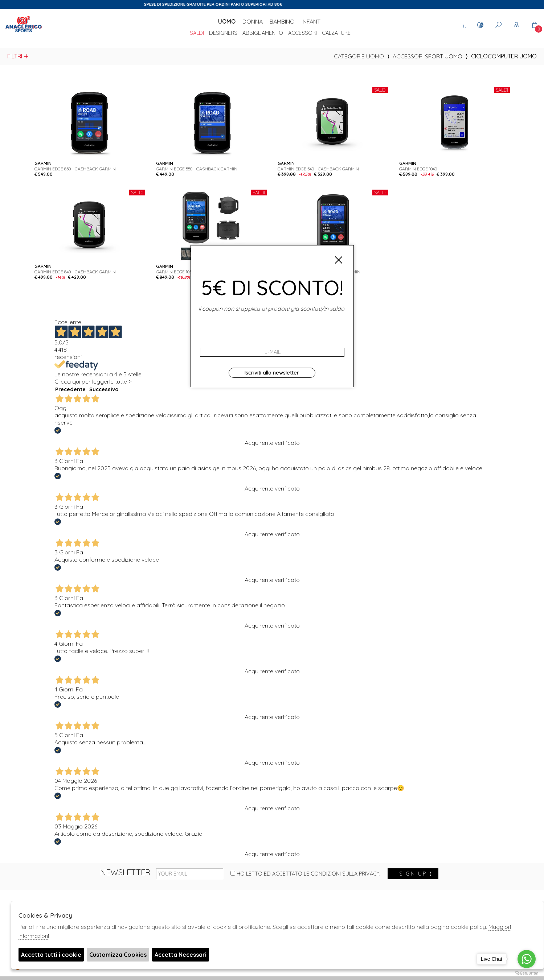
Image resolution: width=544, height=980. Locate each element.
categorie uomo (359, 56)
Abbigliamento (263, 33)
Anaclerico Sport (24, 32)
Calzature (336, 33)
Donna (253, 21)
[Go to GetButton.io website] (527, 973)
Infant (311, 21)
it (465, 25)
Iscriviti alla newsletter (272, 373)
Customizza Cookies (118, 955)
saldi (197, 33)
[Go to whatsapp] (527, 959)
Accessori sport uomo (428, 56)
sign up (416, 874)
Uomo (227, 21)
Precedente (70, 389)
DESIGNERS (223, 33)
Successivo (104, 389)
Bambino (282, 21)
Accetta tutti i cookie (51, 955)
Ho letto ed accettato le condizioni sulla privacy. (305, 874)
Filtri (18, 56)
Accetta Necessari (181, 955)
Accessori (302, 33)
